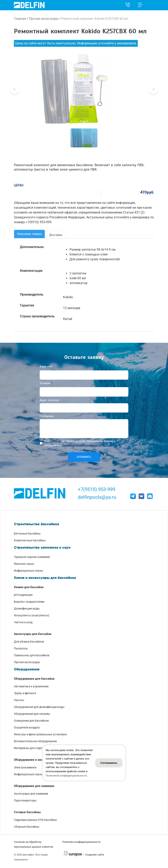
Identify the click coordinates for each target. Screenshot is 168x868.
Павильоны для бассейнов (32, 655)
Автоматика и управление (31, 686)
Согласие (56, 441)
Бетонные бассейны (27, 534)
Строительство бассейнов (36, 524)
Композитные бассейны (30, 540)
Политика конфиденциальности (81, 842)
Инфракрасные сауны (29, 571)
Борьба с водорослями (29, 602)
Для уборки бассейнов (29, 642)
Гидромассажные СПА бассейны (35, 820)
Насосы (19, 700)
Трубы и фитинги (25, 693)
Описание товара (29, 234)
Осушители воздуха (27, 727)
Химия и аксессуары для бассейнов (45, 578)
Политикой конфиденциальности (82, 445)
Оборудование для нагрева (32, 714)
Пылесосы (21, 648)
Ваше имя (46, 366)
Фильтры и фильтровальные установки (40, 734)
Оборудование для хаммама (34, 786)
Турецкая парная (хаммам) (32, 557)
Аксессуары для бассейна (33, 634)
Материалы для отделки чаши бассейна (40, 748)
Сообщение (47, 416)
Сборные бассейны (27, 827)
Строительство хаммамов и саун (42, 547)
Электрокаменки (25, 767)
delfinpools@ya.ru (97, 497)
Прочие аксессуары (44, 19)
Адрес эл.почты (49, 400)
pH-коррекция (23, 595)
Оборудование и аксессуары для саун (41, 760)
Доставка (56, 235)
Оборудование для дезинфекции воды (39, 707)
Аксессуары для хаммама (31, 794)
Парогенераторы (25, 800)
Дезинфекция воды (27, 609)
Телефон (45, 383)
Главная (20, 19)
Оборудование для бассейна (34, 679)
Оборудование (27, 669)
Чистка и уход (23, 622)
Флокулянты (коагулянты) (32, 615)
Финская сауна (24, 564)
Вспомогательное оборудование (35, 741)
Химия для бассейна (29, 587)
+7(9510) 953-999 (96, 489)
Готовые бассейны (27, 812)
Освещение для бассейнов (31, 721)
